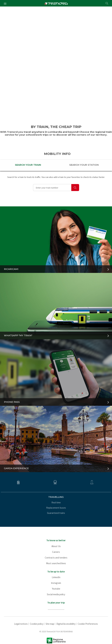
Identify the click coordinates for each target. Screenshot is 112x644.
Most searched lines (56, 563)
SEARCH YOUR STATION (84, 165)
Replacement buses (56, 508)
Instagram (56, 583)
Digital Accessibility (66, 624)
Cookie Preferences (88, 624)
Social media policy (56, 594)
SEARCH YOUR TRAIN (28, 165)
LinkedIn (56, 577)
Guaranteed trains (56, 513)
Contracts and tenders (56, 558)
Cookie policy (37, 624)
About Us (56, 546)
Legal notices (21, 624)
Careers (56, 552)
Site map (50, 624)
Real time (56, 502)
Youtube (56, 589)
